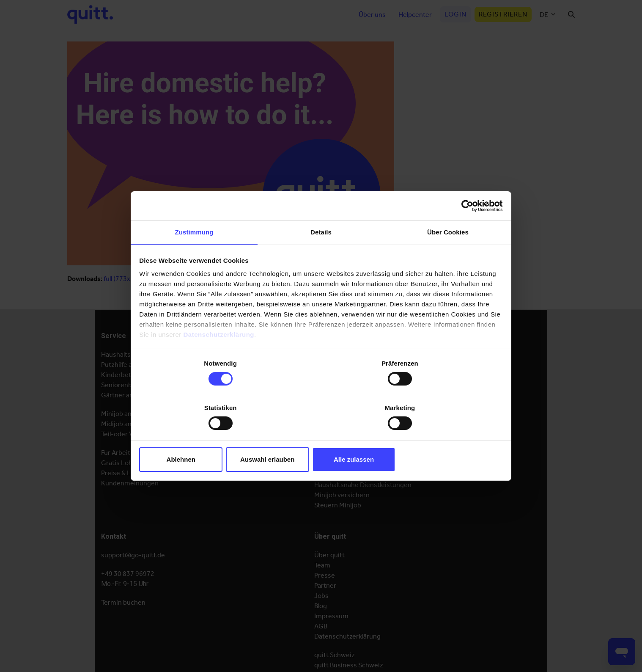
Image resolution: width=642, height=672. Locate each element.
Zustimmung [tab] (194, 258)
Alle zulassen (443, 436)
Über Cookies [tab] (448, 258)
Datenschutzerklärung (220, 359)
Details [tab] (321, 258)
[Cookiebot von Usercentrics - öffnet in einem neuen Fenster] (465, 230)
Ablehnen (199, 436)
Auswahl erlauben (321, 436)
